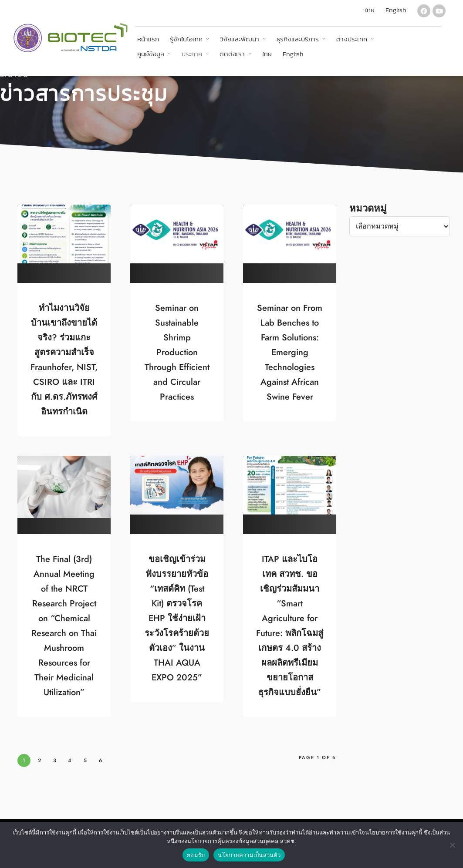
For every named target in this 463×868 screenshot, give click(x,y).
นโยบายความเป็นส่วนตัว (249, 855)
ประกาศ (192, 54)
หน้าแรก (148, 39)
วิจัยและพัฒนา (240, 39)
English (293, 54)
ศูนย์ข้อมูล (151, 54)
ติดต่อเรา (232, 54)
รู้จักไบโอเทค (186, 39)
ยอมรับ (196, 855)
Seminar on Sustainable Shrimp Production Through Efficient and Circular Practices (177, 352)
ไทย (267, 54)
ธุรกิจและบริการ (298, 39)
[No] (452, 845)
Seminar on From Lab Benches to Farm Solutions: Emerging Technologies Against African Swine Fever (290, 352)
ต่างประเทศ (352, 39)
